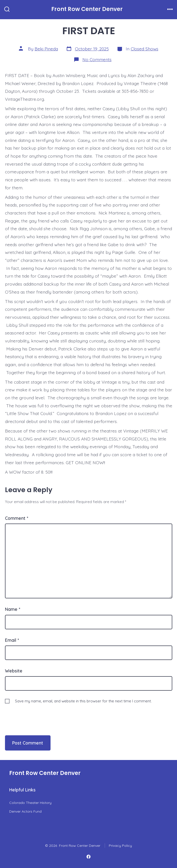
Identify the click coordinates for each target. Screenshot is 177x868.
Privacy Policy (120, 846)
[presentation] (39, 715)
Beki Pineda (46, 49)
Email (12, 640)
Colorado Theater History (30, 803)
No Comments (97, 59)
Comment (17, 518)
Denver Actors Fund (25, 811)
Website (14, 671)
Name (13, 609)
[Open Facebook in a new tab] (89, 857)
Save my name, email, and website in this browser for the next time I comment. (83, 701)
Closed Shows (145, 49)
